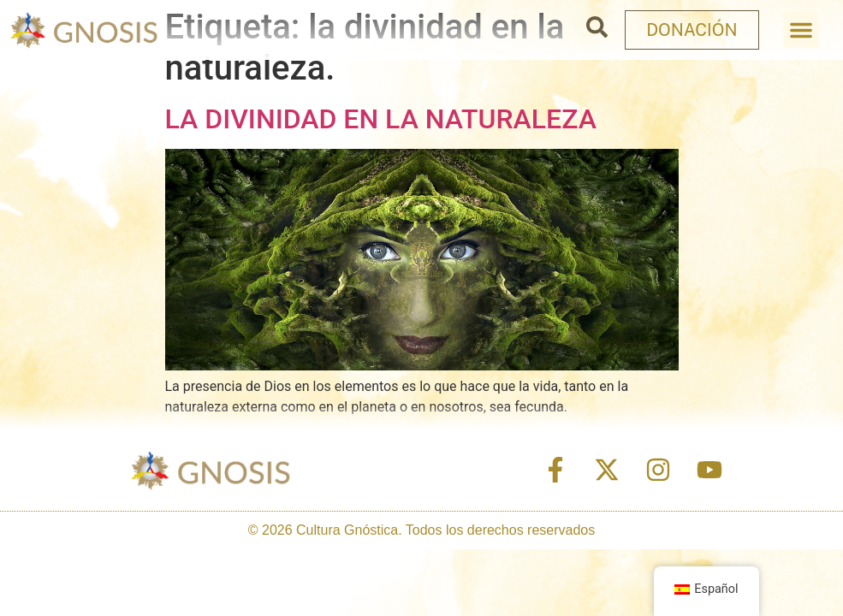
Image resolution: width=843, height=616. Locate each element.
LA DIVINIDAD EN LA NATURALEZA (381, 119)
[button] (801, 30)
